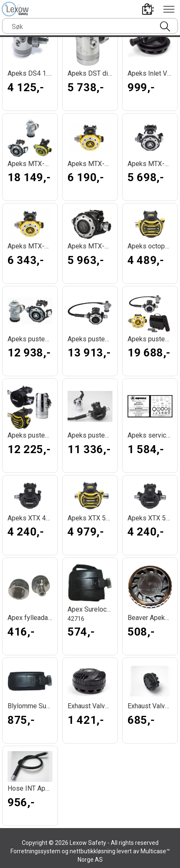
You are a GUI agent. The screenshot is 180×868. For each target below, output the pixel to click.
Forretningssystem (35, 851)
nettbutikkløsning (93, 851)
